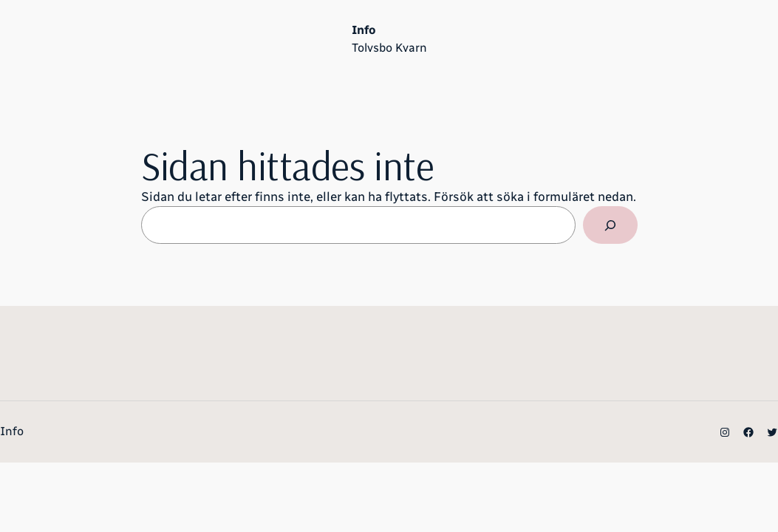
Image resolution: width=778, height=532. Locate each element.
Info (364, 30)
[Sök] (610, 225)
